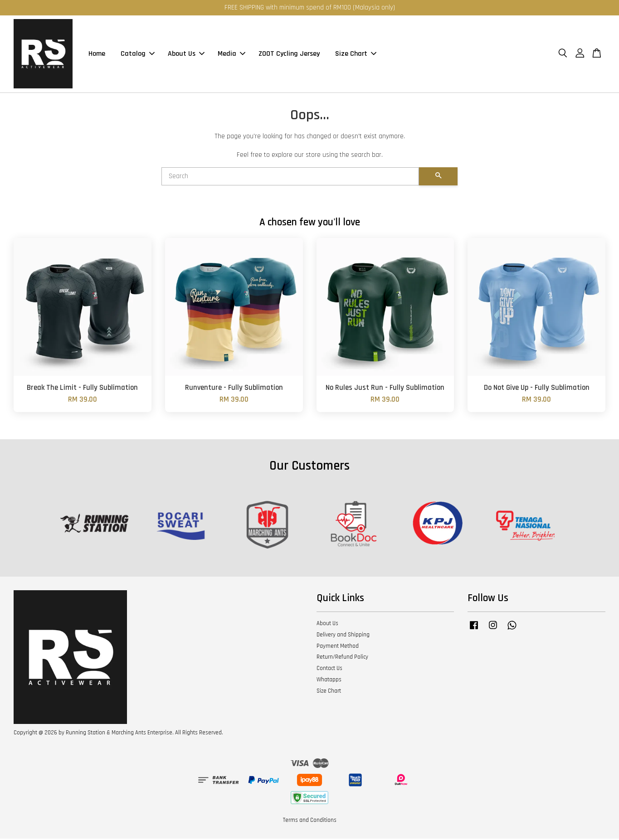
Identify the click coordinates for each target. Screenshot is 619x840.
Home (97, 55)
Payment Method (338, 647)
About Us (186, 55)
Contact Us (329, 670)
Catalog (138, 55)
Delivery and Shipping (343, 636)
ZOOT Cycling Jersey (289, 55)
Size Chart (356, 55)
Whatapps (329, 681)
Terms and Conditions (310, 821)
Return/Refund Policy (342, 658)
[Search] (290, 178)
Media (232, 55)
